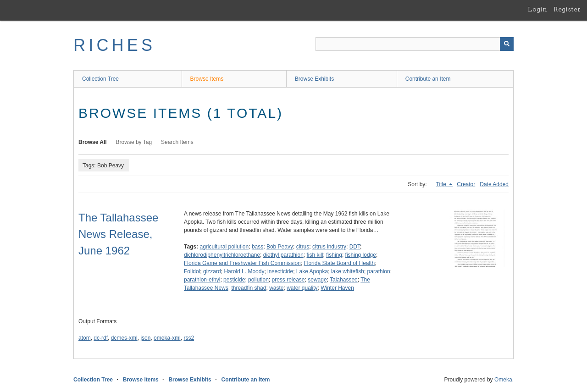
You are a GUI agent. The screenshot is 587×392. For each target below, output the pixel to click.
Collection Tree (100, 79)
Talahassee (344, 280)
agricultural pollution (224, 247)
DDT (355, 247)
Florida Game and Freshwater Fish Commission (242, 263)
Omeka (503, 380)
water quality (302, 288)
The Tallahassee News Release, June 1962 (118, 234)
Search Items (177, 142)
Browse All (93, 142)
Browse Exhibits (314, 79)
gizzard (212, 271)
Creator (466, 184)
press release (288, 280)
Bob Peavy (280, 247)
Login (537, 9)
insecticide (280, 271)
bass (258, 247)
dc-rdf (101, 338)
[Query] (415, 44)
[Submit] (507, 44)
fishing (334, 255)
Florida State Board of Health (339, 263)
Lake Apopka (312, 271)
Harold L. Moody (244, 271)
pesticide (234, 280)
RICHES (114, 45)
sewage (317, 280)
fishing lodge (361, 255)
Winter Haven (337, 288)
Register (567, 9)
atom (85, 338)
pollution (258, 280)
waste (276, 288)
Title (442, 184)
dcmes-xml (124, 338)
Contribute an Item (428, 79)
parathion (379, 271)
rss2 (189, 338)
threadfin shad (249, 288)
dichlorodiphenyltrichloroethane (222, 255)
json (145, 338)
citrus (303, 247)
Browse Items (207, 79)
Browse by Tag (134, 142)
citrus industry (329, 247)
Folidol (192, 271)
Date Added (494, 184)
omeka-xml (167, 338)
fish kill (315, 255)
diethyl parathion (283, 255)
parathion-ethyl (202, 280)
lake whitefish (348, 271)
